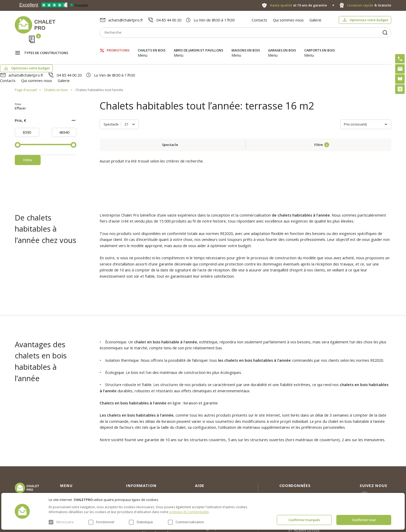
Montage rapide (209, 478)
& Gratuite (369, 5)
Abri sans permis (209, 454)
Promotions (118, 45)
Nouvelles (134, 454)
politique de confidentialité (189, 512)
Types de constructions (46, 46)
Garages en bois (282, 45)
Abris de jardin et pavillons (198, 45)
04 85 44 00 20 (169, 20)
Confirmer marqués (304, 520)
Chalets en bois (152, 45)
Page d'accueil (26, 62)
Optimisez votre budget (369, 20)
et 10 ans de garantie (299, 5)
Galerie (315, 20)
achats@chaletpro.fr (126, 20)
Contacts (259, 20)
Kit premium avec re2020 (210, 466)
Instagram (382, 446)
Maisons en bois (246, 45)
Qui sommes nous (288, 20)
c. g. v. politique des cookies (150, 482)
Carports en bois (320, 45)
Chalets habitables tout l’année (99, 62)
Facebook (381, 458)
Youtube (380, 471)
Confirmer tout (364, 520)
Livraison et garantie (144, 472)
